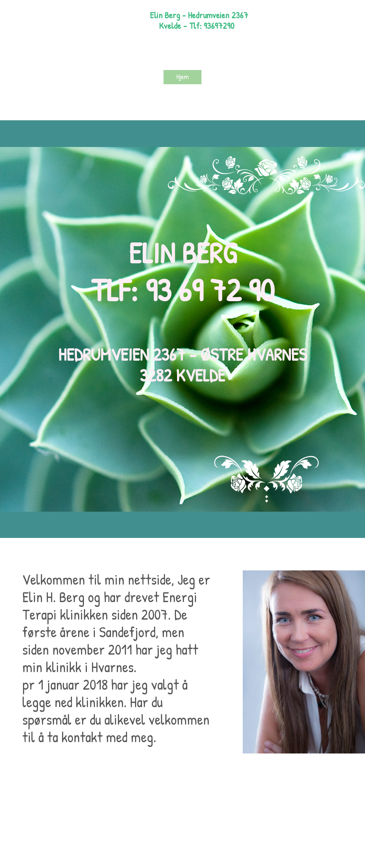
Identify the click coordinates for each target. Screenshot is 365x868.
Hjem (182, 76)
